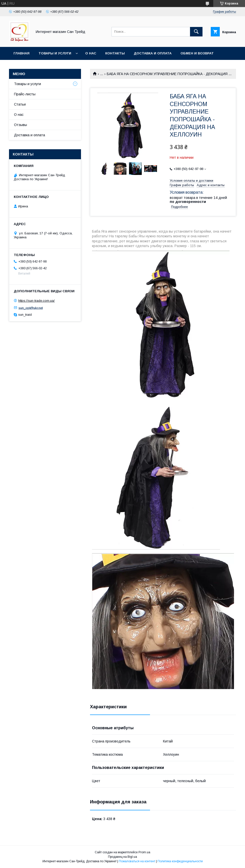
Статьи (20, 104)
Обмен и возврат (197, 53)
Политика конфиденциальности (180, 861)
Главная (21, 53)
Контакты (115, 53)
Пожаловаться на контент (137, 861)
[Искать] (196, 32)
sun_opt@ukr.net (31, 308)
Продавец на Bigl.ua (122, 857)
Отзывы (20, 125)
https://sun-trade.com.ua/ (36, 301)
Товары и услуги (55, 53)
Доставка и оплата (153, 53)
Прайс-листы (25, 94)
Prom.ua (144, 852)
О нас (91, 53)
